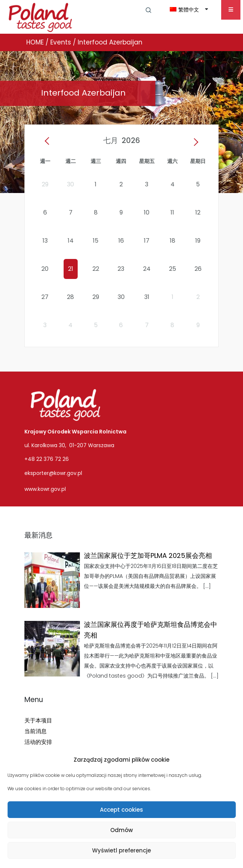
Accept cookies (121, 810)
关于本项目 (38, 720)
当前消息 (36, 731)
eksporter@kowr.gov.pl (53, 473)
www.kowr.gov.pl (45, 489)
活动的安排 (38, 742)
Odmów (121, 830)
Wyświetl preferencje (121, 850)
